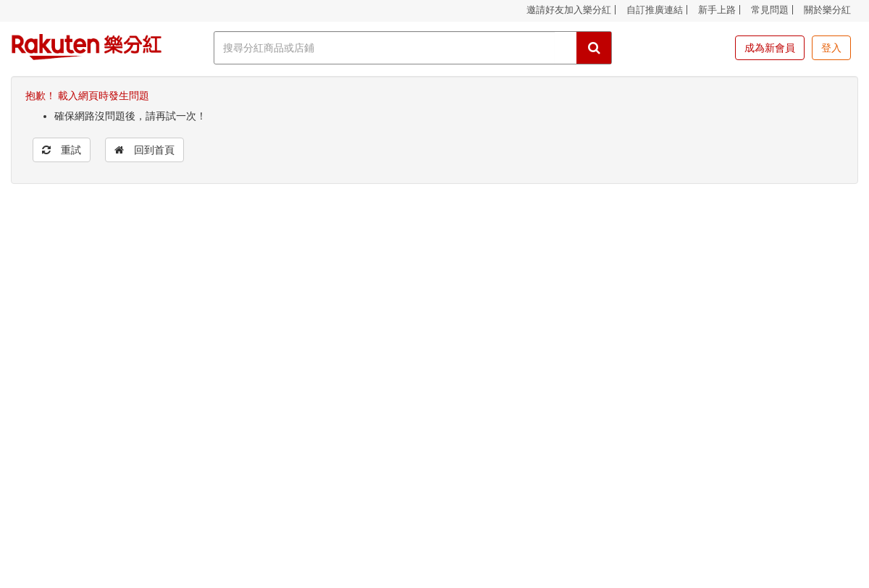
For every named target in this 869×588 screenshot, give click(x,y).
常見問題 (770, 10)
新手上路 (717, 10)
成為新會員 (770, 48)
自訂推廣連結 (655, 10)
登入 (831, 48)
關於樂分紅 (827, 10)
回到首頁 (144, 150)
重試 (62, 150)
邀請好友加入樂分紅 (569, 10)
